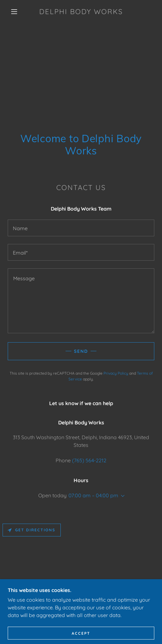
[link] (81, 12)
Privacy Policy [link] (116, 373)
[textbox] (81, 228)
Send (81, 351)
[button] (15, 12)
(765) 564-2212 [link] (89, 460)
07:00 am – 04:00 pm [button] (93, 495)
